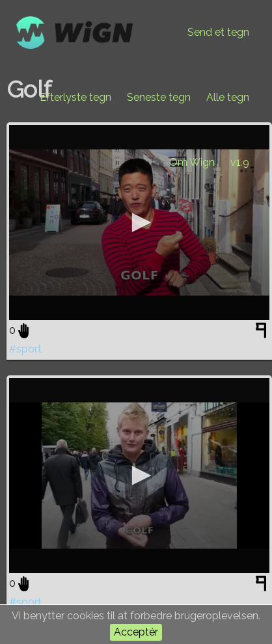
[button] (139, 222)
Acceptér (136, 632)
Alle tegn (228, 97)
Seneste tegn (159, 97)
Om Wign (192, 162)
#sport (25, 349)
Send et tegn (218, 32)
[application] (139, 222)
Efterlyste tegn (75, 97)
